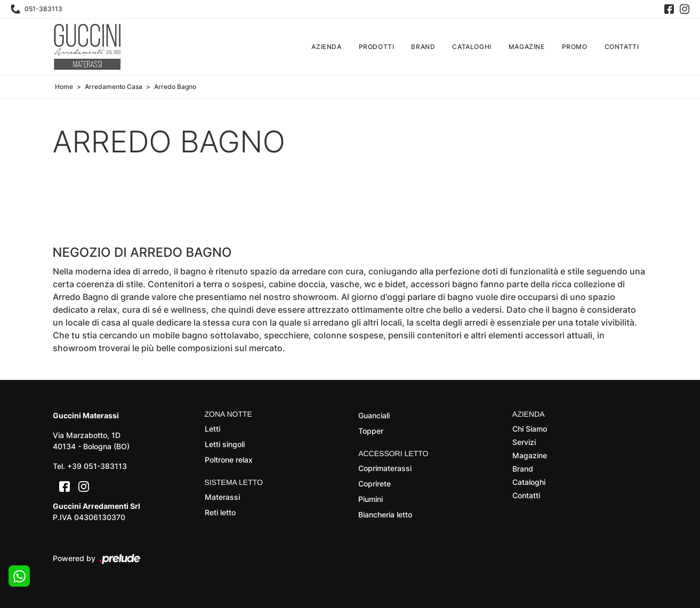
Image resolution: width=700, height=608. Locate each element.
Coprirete (375, 484)
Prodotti (377, 47)
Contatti (622, 47)
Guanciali (374, 415)
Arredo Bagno (175, 87)
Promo (575, 47)
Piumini (371, 499)
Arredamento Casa (114, 87)
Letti (212, 429)
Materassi (222, 497)
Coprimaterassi (385, 468)
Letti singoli (225, 444)
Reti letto (220, 512)
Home (64, 87)
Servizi (524, 442)
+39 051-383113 (97, 466)
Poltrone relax (229, 460)
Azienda (326, 47)
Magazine (527, 47)
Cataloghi (472, 47)
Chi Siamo (530, 429)
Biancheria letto (385, 514)
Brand (423, 47)
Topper (371, 431)
